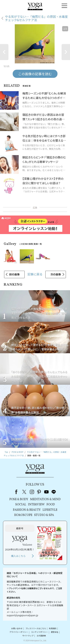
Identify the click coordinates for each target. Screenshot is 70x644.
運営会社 (55, 632)
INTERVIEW (36, 505)
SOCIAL (21, 505)
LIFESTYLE (50, 510)
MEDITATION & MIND (45, 499)
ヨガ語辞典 (41, 636)
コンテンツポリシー (39, 632)
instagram (32, 492)
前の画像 (14, 274)
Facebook (17, 492)
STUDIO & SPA (44, 515)
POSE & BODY (19, 499)
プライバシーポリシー (19, 632)
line (54, 492)
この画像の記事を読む (35, 74)
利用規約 (53, 628)
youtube (46, 492)
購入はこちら (18, 556)
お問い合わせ (17, 628)
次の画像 (56, 274)
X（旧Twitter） (25, 492)
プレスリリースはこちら (36, 628)
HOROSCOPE (23, 515)
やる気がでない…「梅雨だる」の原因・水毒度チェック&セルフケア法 (36, 18)
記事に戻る (35, 274)
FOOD (51, 505)
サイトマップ (28, 636)
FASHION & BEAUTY (27, 510)
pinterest (39, 492)
